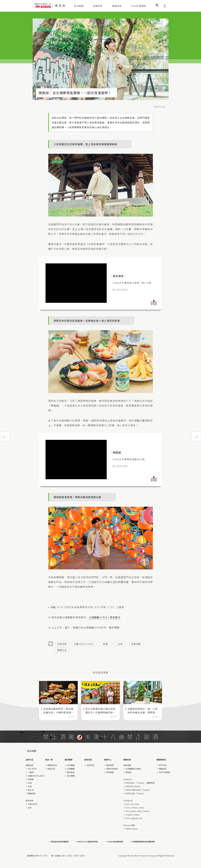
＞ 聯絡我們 (109, 765)
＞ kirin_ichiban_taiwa (134, 808)
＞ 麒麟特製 (31, 793)
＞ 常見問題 (109, 772)
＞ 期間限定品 (51, 765)
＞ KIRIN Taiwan (131, 829)
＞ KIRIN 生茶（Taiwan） (134, 793)
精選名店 (62, 650)
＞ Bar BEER (31, 769)
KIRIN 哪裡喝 (139, 6)
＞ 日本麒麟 (70, 765)
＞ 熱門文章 (162, 765)
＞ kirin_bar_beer (131, 804)
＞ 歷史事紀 (70, 772)
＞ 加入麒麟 (70, 776)
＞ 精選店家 (162, 769)
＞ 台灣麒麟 (70, 769)
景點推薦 (136, 644)
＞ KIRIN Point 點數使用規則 (87, 842)
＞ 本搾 (29, 786)
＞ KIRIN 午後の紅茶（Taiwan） (137, 790)
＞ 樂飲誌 (127, 772)
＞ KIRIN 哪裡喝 (163, 772)
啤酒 (105, 644)
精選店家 (117, 6)
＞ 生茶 (29, 808)
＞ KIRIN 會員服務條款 (114, 842)
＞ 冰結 (29, 783)
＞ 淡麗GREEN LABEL (35, 776)
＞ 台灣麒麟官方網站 (132, 769)
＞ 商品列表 (50, 769)
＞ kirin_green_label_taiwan (136, 811)
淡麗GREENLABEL (84, 644)
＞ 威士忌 (30, 790)
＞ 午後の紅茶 (31, 804)
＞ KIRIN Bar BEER (132, 786)
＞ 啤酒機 (30, 779)
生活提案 (79, 6)
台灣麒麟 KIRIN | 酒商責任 (105, 617)
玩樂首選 (62, 644)
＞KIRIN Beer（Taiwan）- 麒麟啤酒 (139, 783)
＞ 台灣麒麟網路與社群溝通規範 (142, 842)
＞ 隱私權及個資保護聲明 (59, 842)
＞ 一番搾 (30, 772)
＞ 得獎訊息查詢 (111, 769)
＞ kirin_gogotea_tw (133, 818)
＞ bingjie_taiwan (131, 815)
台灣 (120, 644)
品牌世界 (98, 6)
